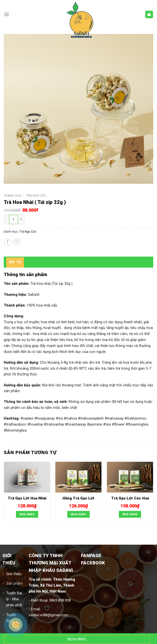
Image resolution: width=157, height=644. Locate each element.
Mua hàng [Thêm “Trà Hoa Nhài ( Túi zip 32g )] (77, 639)
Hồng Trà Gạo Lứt (78, 498)
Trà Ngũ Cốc (36, 196)
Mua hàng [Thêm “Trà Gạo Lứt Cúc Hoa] (130, 514)
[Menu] (7, 14)
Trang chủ (12, 196)
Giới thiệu (14, 574)
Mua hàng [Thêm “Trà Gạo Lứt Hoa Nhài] (27, 514)
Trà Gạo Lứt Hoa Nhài (27, 498)
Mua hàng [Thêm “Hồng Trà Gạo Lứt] (78, 514)
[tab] (15, 262)
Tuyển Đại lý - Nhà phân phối (14, 599)
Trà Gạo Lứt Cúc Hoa (130, 498)
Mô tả (15, 262)
